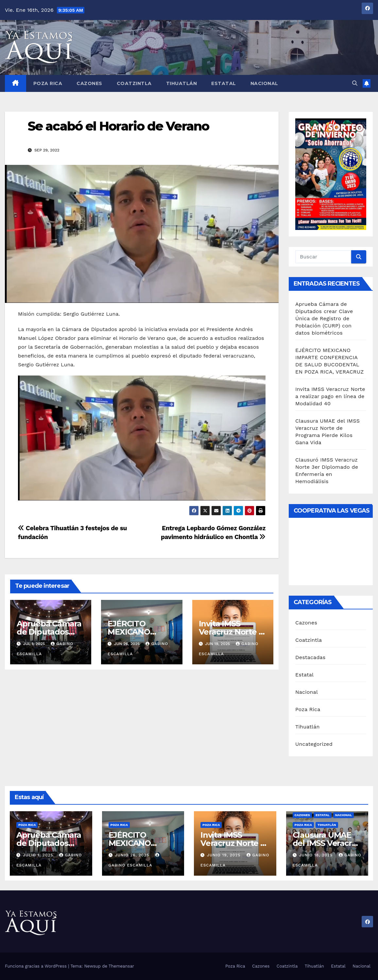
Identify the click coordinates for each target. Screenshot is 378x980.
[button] (355, 83)
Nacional (264, 83)
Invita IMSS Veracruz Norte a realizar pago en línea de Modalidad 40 (330, 396)
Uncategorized (314, 744)
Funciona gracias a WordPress (36, 966)
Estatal (224, 83)
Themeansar (121, 966)
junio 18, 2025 (317, 855)
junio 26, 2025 (133, 855)
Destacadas (310, 657)
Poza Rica (48, 83)
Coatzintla (134, 83)
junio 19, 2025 (224, 855)
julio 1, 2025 (39, 855)
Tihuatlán (182, 83)
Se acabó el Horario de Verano (118, 126)
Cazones (89, 83)
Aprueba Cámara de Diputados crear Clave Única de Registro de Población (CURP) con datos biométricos (324, 318)
